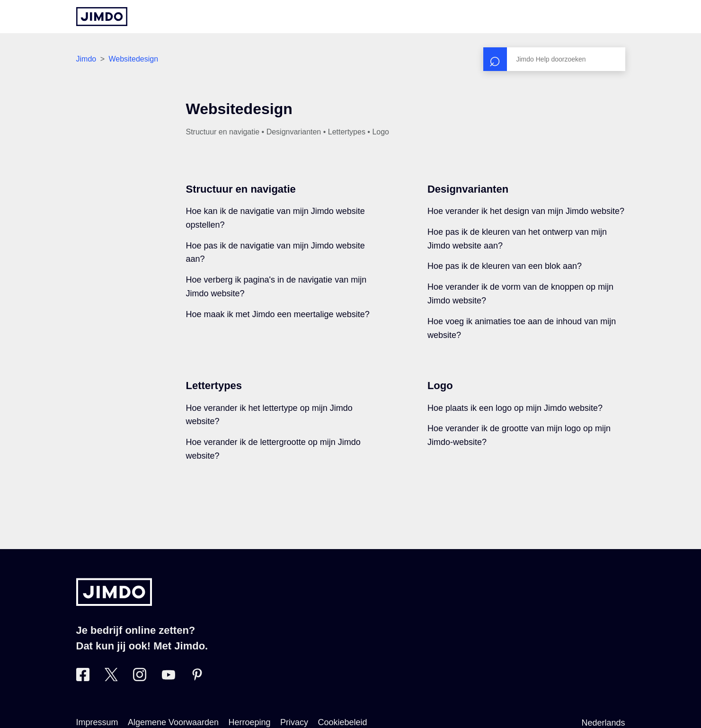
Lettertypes (214, 386)
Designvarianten (468, 189)
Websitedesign (133, 59)
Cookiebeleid (343, 722)
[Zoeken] (554, 59)
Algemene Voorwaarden (173, 722)
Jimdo (86, 59)
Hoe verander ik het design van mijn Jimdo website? (526, 211)
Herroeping (250, 722)
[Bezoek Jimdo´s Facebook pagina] (83, 678)
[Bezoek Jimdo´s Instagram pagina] (140, 678)
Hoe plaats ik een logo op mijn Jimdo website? (515, 408)
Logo (440, 386)
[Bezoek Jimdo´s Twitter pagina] (111, 678)
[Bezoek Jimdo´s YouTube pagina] (169, 678)
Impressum (97, 722)
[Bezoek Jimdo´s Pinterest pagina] (197, 678)
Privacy (294, 722)
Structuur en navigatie (241, 189)
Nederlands (603, 723)
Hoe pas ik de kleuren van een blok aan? (505, 266)
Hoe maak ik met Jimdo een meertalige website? (278, 314)
